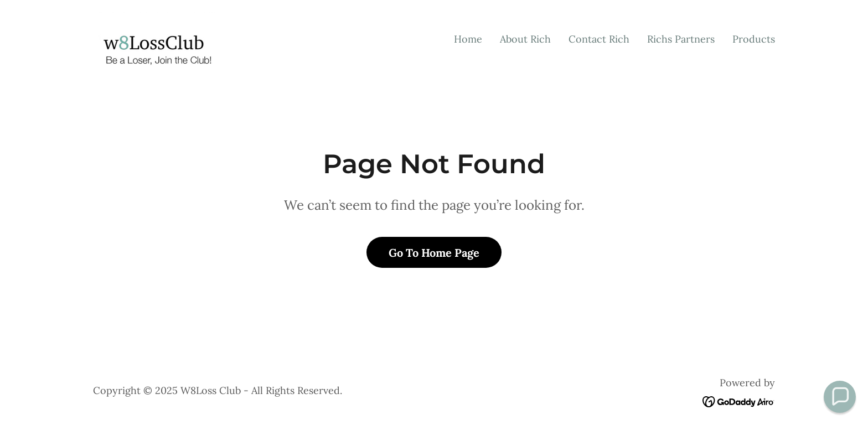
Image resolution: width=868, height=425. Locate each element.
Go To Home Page (434, 253)
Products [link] (754, 39)
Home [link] (468, 39)
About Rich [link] (525, 39)
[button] (840, 397)
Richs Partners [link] (681, 39)
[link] (156, 37)
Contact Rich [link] (599, 39)
